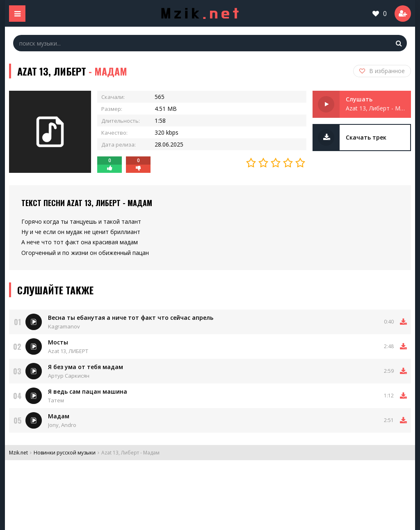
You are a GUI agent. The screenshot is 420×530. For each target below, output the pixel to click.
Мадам (59, 416)
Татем (56, 400)
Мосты (58, 342)
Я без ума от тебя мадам (86, 367)
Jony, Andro (62, 425)
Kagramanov (64, 326)
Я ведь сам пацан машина (88, 391)
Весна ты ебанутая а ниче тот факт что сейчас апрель (131, 318)
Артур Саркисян (69, 376)
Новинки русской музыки (65, 453)
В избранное (382, 71)
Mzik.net (18, 453)
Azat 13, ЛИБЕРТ (68, 351)
